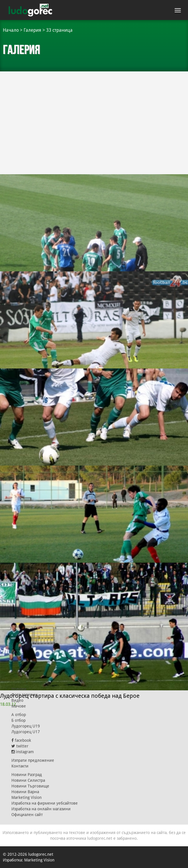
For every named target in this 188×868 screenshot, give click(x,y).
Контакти (20, 766)
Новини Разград (27, 775)
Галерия (32, 30)
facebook (21, 740)
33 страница (59, 30)
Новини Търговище (30, 786)
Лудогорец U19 (26, 726)
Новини (19, 689)
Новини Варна (25, 792)
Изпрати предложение (33, 760)
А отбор (19, 715)
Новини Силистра (28, 780)
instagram (23, 752)
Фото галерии (24, 695)
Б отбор (19, 720)
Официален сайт (27, 815)
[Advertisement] (94, 117)
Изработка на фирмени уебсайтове (45, 803)
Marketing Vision (26, 797)
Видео (17, 700)
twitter (20, 746)
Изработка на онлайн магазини (41, 809)
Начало (11, 30)
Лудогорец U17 (26, 732)
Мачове (19, 706)
